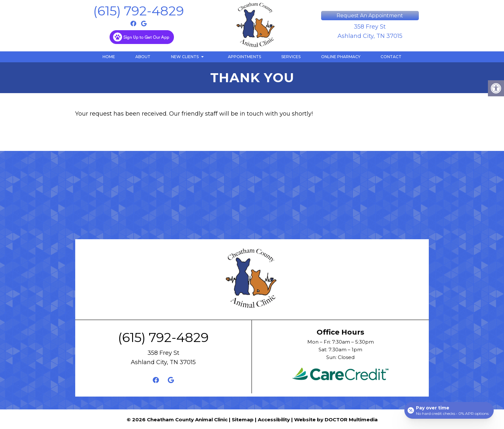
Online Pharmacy (341, 57)
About (143, 57)
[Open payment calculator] (449, 410)
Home (109, 57)
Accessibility (274, 420)
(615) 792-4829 (139, 11)
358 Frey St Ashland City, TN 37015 (370, 31)
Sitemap (243, 420)
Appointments (244, 57)
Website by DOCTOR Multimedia (336, 420)
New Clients (185, 57)
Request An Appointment (370, 16)
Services (291, 57)
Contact (391, 57)
